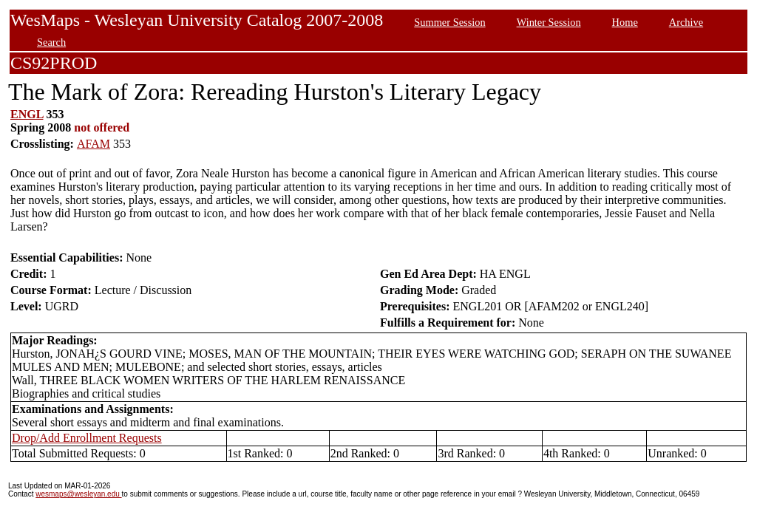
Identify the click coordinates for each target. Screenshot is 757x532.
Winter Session (549, 22)
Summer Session (449, 22)
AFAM (94, 144)
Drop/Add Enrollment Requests (87, 438)
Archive (686, 22)
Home (625, 22)
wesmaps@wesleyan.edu (78, 494)
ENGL (27, 114)
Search (51, 42)
